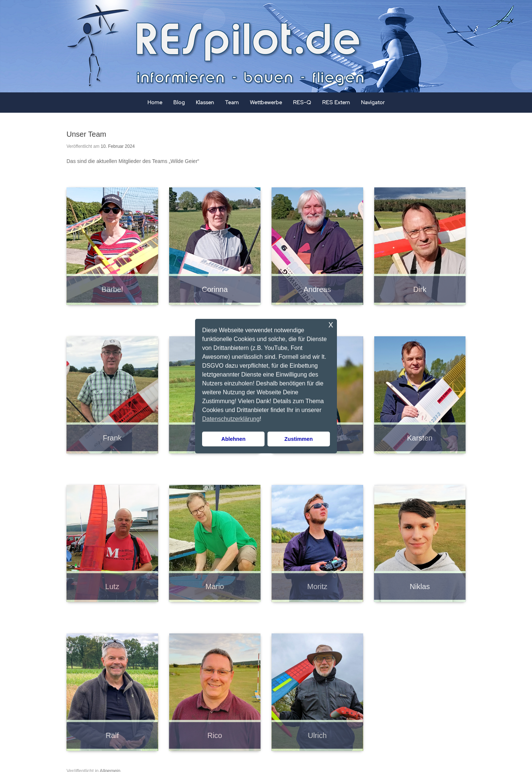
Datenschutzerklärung (231, 419)
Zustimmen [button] (299, 439)
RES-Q (302, 102)
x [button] (331, 324)
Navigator (373, 102)
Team (232, 102)
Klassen (205, 102)
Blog (179, 102)
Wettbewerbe (266, 102)
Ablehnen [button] (233, 439)
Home (155, 102)
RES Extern (336, 102)
